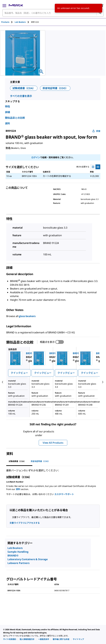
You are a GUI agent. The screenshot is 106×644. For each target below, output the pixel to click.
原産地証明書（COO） (55, 88)
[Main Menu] (4, 5)
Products (5, 22)
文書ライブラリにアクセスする (25, 523)
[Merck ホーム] (16, 5)
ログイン (36, 157)
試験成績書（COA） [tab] (17, 461)
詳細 (7, 112)
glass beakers (27, 316)
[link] (10, 639)
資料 (7, 123)
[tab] (8, 22)
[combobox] (53, 13)
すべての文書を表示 (21, 96)
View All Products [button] (53, 443)
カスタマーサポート (64, 494)
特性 (7, 107)
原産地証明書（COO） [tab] (40, 461)
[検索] (100, 13)
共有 (96, 131)
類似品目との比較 (15, 118)
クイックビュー (19, 373)
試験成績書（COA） (24, 88)
